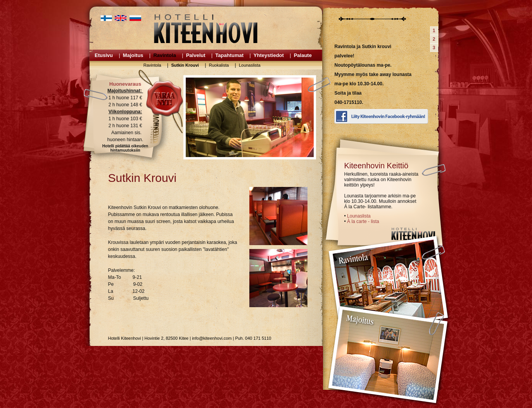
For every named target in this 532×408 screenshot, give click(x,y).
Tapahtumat (229, 55)
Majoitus (133, 55)
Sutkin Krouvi (185, 65)
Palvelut (196, 55)
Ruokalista (219, 65)
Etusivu (104, 55)
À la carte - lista (363, 221)
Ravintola (165, 55)
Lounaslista (250, 65)
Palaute (303, 55)
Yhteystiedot (269, 55)
